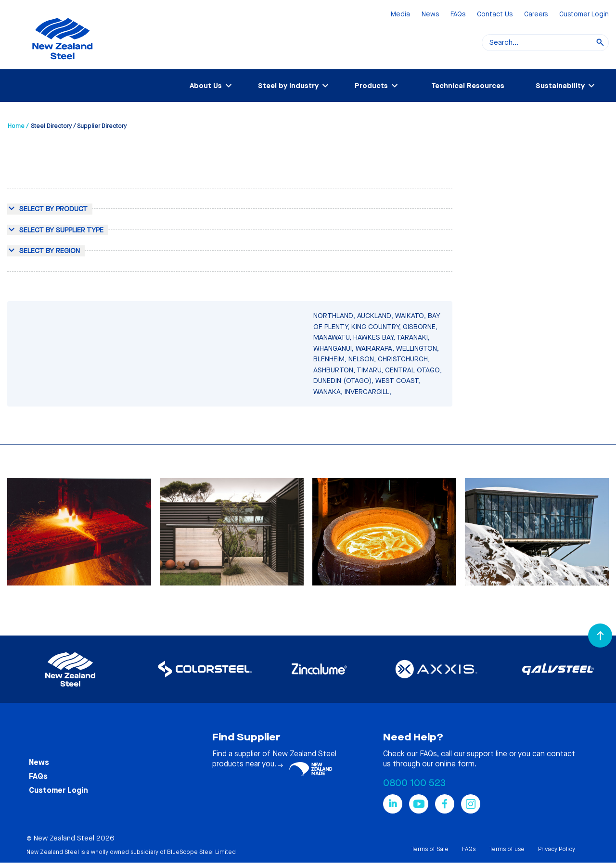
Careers (536, 15)
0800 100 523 (414, 783)
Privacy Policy (557, 849)
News (430, 15)
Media (400, 15)
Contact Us (495, 15)
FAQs (458, 15)
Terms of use (507, 849)
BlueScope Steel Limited (201, 852)
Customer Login (584, 15)
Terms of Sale (430, 849)
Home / (18, 126)
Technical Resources (468, 86)
